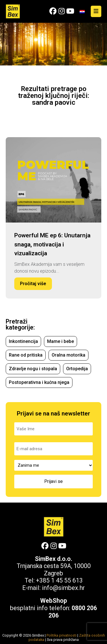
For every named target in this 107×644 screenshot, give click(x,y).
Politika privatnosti (61, 635)
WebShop (54, 601)
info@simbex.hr (63, 588)
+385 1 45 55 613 (59, 580)
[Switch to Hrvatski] (82, 12)
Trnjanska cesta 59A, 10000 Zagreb (54, 570)
